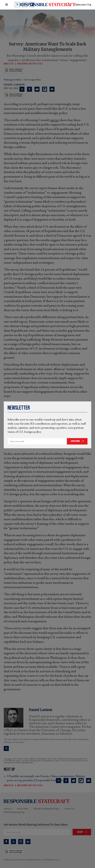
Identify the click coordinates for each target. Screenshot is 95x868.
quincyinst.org (83, 4)
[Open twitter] (17, 5)
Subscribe (76, 441)
